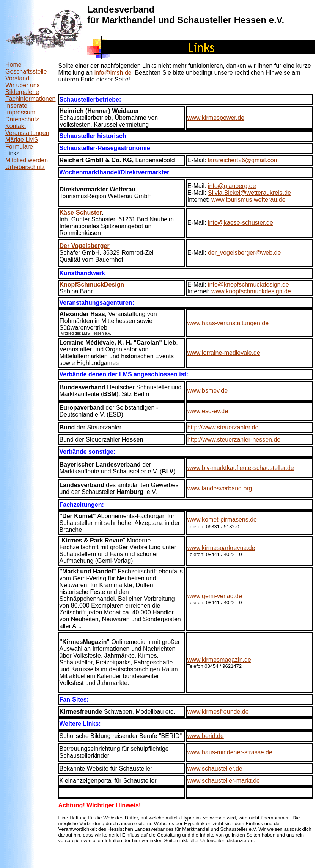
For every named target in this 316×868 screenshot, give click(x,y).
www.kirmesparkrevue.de (221, 548)
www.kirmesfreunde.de (218, 712)
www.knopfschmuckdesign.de (251, 291)
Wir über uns (23, 85)
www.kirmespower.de (216, 118)
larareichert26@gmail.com (243, 160)
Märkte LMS (22, 140)
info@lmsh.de (113, 73)
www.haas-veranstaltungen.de (228, 323)
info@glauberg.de (232, 186)
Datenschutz (22, 119)
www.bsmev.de (208, 391)
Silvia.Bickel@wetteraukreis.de (249, 193)
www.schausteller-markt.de (224, 781)
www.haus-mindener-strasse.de (230, 752)
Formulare (19, 146)
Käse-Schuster (81, 212)
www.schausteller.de (215, 769)
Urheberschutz (25, 167)
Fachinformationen (31, 99)
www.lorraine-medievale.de (224, 353)
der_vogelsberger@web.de (244, 253)
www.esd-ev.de (208, 411)
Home (13, 65)
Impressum (20, 112)
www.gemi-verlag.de (215, 596)
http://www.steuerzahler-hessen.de (234, 439)
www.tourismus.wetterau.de (248, 200)
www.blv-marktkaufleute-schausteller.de (241, 468)
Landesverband (121, 9)
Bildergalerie (22, 92)
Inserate (16, 106)
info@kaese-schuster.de (241, 223)
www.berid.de (206, 736)
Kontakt (16, 126)
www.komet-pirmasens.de (222, 519)
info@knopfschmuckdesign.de (248, 284)
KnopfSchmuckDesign (92, 284)
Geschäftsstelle (26, 71)
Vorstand (17, 78)
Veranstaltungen (27, 133)
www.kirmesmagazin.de (219, 660)
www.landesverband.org (220, 488)
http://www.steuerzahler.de (223, 427)
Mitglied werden (27, 160)
